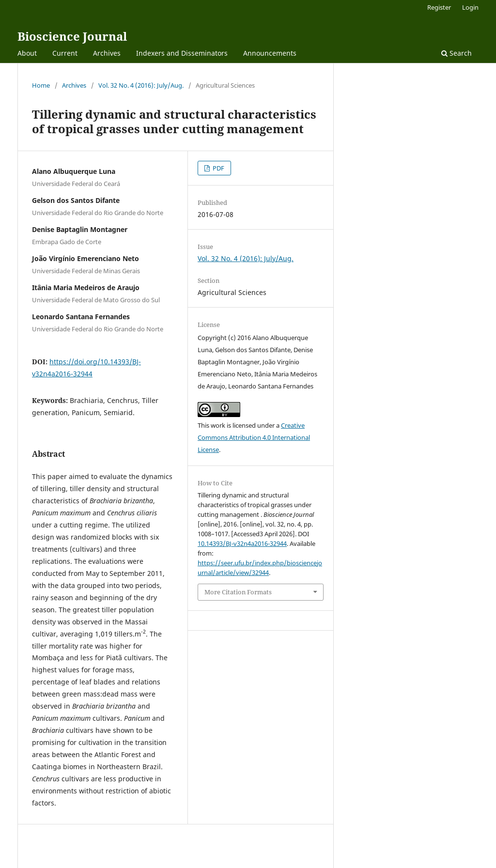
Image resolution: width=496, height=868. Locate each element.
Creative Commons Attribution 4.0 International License (254, 437)
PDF (218, 168)
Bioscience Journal (72, 36)
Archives (107, 53)
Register (439, 7)
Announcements (270, 53)
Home (41, 85)
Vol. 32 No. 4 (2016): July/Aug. (141, 85)
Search (457, 53)
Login (470, 7)
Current (65, 53)
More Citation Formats (238, 592)
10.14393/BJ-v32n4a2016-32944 (242, 543)
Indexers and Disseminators (182, 53)
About (27, 53)
